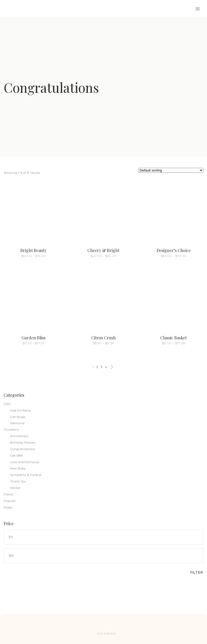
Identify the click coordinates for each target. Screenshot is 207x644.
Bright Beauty (33, 250)
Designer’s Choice (174, 250)
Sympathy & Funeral (26, 475)
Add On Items (21, 410)
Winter (15, 488)
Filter (197, 572)
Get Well (16, 455)
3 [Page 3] (102, 367)
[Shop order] (171, 170)
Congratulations (22, 449)
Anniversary (19, 436)
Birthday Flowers (23, 442)
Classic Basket (173, 338)
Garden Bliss (34, 338)
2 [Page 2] (97, 367)
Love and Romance (25, 462)
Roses (8, 507)
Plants (8, 494)
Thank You (18, 481)
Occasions (11, 429)
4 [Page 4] (106, 367)
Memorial (17, 423)
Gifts (7, 404)
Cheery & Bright (103, 250)
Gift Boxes (18, 417)
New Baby (18, 468)
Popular (10, 501)
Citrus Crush (103, 338)
